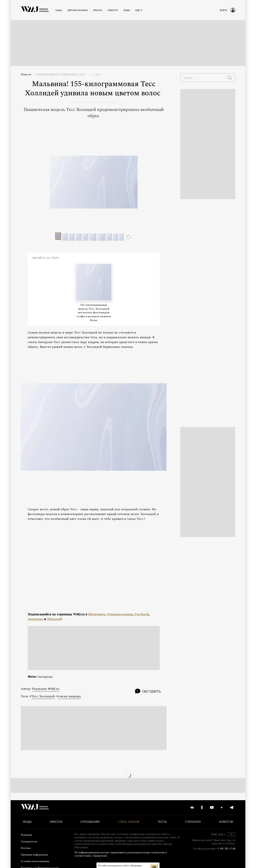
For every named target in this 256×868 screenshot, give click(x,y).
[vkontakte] (192, 807)
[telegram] (232, 807)
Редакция (26, 835)
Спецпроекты (29, 842)
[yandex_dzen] (222, 807)
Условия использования (35, 861)
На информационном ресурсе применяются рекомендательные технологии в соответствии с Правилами (121, 854)
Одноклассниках (120, 614)
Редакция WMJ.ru (46, 689)
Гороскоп (193, 822)
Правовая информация (34, 855)
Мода (27, 822)
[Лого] (35, 10)
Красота (56, 822)
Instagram (35, 619)
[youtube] (212, 807)
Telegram (54, 619)
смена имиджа (70, 696)
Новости (26, 75)
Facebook (142, 614)
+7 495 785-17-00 (226, 849)
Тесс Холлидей (43, 696)
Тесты (162, 822)
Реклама (26, 848)
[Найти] (230, 78)
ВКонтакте (96, 614)
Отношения (90, 822)
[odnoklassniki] (202, 807)
